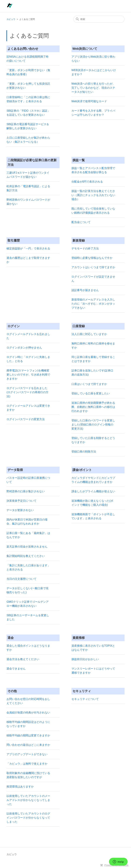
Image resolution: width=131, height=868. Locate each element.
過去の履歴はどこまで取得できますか (28, 260)
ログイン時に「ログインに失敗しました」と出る (28, 359)
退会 (11, 638)
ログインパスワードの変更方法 (26, 419)
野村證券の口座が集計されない (26, 491)
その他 (12, 691)
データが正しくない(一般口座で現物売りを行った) (27, 590)
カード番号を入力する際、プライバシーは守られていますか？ (93, 113)
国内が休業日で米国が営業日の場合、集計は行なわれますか (27, 522)
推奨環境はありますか (20, 787)
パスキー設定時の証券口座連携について (28, 480)
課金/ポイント (82, 470)
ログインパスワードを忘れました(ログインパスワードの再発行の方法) (27, 392)
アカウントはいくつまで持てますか (93, 267)
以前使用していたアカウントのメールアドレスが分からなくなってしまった (28, 800)
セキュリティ (82, 691)
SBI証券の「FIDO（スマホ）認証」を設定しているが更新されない (28, 113)
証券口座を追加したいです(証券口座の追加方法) (92, 373)
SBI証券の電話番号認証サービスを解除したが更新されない (28, 126)
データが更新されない (20, 510)
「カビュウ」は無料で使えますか (27, 764)
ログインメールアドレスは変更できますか (28, 408)
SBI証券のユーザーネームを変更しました (28, 617)
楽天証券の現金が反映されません (27, 547)
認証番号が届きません (85, 290)
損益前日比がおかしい (85, 659)
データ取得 (15, 470)
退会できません (16, 669)
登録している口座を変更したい (91, 393)
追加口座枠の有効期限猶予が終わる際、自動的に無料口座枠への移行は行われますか (93, 407)
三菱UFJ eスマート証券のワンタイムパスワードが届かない (28, 175)
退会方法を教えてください (23, 659)
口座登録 (79, 326)
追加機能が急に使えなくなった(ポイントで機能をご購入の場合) (92, 503)
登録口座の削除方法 (84, 452)
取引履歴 (14, 241)
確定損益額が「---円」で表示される (28, 248)
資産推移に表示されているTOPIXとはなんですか (93, 648)
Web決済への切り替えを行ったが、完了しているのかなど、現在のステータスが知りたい (93, 88)
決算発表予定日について (21, 501)
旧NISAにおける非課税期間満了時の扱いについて (27, 59)
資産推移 (79, 638)
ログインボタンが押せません (24, 348)
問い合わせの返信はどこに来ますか (28, 745)
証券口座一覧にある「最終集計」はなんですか (28, 535)
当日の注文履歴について (21, 579)
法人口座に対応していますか (89, 334)
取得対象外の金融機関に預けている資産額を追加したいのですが (28, 775)
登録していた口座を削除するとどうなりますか (93, 440)
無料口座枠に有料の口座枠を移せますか (93, 346)
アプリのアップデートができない (27, 754)
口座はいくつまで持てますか (89, 384)
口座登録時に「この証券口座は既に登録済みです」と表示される (28, 99)
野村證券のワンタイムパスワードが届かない (28, 202)
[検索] (99, 19)
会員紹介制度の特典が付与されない (28, 713)
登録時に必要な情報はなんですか (92, 258)
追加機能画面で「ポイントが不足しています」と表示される (93, 516)
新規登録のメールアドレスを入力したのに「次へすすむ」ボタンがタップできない (93, 304)
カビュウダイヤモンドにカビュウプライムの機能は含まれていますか (93, 480)
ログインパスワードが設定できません (93, 279)
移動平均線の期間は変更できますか (28, 735)
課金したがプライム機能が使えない (93, 491)
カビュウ (11, 19)
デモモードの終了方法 (85, 248)
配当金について (81, 222)
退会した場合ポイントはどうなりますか (28, 648)
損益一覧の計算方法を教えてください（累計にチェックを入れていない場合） (93, 195)
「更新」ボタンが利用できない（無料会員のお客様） (28, 72)
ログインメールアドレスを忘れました (28, 336)
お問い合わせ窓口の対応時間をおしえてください (28, 701)
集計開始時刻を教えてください (26, 556)
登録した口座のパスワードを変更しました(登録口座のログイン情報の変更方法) (93, 425)
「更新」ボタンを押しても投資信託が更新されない (28, 86)
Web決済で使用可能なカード (89, 101)
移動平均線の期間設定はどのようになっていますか (28, 724)
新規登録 (79, 241)
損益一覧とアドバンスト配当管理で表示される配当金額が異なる (93, 170)
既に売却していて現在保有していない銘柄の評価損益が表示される (93, 211)
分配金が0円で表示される (87, 182)
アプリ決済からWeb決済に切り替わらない (93, 59)
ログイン (14, 326)
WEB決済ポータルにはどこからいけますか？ (94, 72)
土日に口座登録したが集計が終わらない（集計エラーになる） (28, 140)
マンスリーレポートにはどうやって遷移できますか (93, 671)
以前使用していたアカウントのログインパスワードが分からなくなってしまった (28, 818)
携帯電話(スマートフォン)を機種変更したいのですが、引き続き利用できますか (28, 375)
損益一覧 (79, 160)
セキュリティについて (85, 699)
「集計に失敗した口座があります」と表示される (28, 567)
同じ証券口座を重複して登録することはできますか (93, 359)
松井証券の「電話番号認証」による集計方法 (28, 188)
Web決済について (85, 49)
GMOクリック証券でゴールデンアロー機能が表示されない (27, 604)
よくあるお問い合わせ (23, 49)
